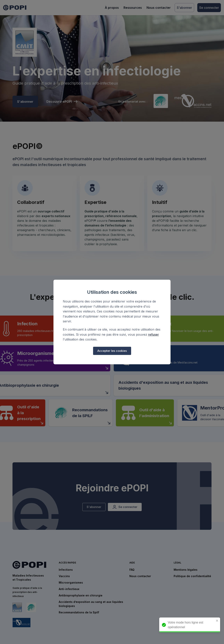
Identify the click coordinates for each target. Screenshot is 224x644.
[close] (219, 621)
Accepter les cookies (112, 351)
